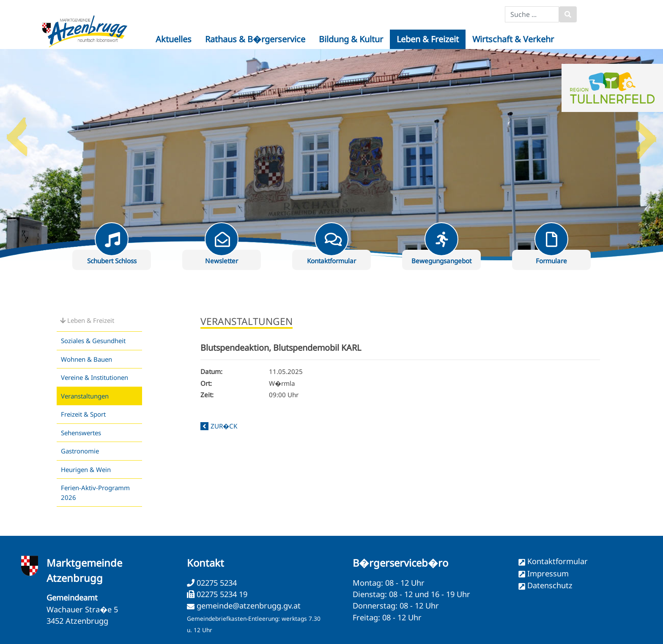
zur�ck (224, 426)
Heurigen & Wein (86, 469)
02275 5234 (216, 583)
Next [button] (646, 134)
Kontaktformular (558, 561)
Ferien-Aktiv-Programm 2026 (95, 493)
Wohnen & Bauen (86, 359)
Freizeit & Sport (83, 414)
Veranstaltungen (85, 396)
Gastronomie (80, 451)
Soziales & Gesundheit (93, 341)
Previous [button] (17, 134)
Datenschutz (550, 585)
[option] (331, 155)
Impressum (548, 573)
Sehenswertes (81, 433)
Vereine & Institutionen (95, 377)
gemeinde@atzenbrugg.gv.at (249, 606)
